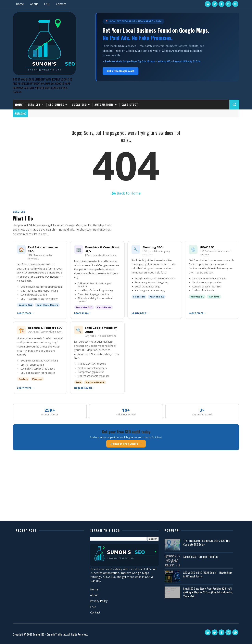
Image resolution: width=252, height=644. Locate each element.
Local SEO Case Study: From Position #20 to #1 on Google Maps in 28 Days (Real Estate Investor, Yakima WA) (208, 592)
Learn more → (26, 313)
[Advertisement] (126, 490)
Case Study (130, 104)
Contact (61, 4)
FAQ (47, 4)
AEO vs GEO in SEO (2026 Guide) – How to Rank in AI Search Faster (208, 574)
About (34, 4)
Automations (104, 104)
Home (20, 4)
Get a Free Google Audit (120, 71)
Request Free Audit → (126, 444)
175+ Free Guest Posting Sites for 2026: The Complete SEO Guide (206, 543)
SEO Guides (56, 104)
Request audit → (85, 388)
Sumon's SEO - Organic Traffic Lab (201, 556)
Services (34, 104)
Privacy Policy (99, 601)
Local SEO (79, 104)
